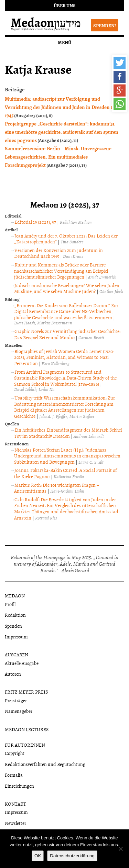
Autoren (13, 674)
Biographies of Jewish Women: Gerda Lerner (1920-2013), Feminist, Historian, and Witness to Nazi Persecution (64, 357)
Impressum (16, 637)
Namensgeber (19, 711)
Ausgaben (17, 654)
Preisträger (16, 700)
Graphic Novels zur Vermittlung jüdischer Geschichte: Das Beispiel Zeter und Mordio (67, 334)
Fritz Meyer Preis (26, 692)
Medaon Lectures (27, 729)
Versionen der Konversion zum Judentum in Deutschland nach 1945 (58, 253)
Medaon (15, 596)
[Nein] (120, 849)
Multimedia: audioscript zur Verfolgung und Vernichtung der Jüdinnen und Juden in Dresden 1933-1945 (63, 107)
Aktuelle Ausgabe (22, 663)
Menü (64, 42)
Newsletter (15, 823)
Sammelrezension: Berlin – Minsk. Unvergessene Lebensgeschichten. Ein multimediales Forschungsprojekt (58, 157)
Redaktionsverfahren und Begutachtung (45, 764)
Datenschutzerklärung (72, 856)
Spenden (13, 626)
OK (38, 856)
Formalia (14, 775)
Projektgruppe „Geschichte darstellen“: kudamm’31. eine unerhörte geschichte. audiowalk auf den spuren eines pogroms (62, 132)
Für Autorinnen (25, 745)
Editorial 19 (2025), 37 (35, 222)
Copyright (15, 753)
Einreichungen (19, 786)
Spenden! (105, 25)
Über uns (65, 5)
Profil (10, 604)
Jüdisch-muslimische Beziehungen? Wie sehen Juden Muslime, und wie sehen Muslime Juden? (67, 288)
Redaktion (15, 615)
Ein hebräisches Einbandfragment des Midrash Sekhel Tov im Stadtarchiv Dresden (68, 433)
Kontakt (15, 804)
